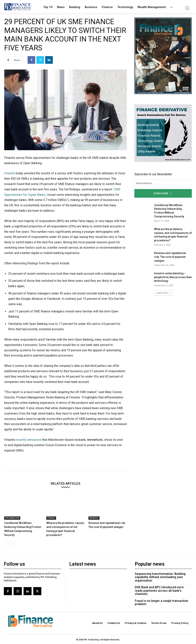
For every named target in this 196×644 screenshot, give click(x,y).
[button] (187, 8)
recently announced (29, 466)
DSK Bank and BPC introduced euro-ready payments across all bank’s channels (163, 609)
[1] (67, 226)
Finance (51, 544)
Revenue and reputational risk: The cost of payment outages (170, 282)
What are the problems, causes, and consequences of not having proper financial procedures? (65, 553)
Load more (163, 318)
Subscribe (163, 219)
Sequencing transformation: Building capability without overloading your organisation (160, 598)
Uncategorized (12, 544)
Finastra (10, 199)
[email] (163, 209)
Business (94, 544)
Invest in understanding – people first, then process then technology (173, 302)
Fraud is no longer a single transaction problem (161, 619)
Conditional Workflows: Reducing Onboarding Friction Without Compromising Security (23, 553)
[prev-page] (7, 565)
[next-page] (13, 565)
